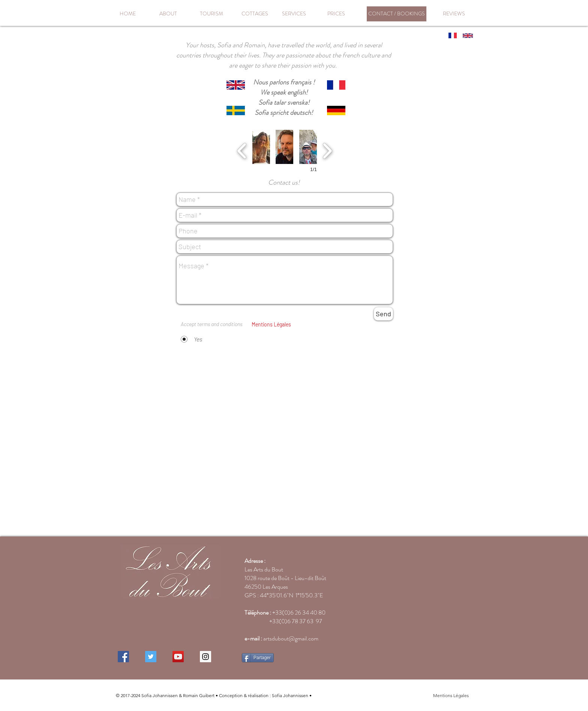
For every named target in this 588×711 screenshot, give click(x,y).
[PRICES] (336, 14)
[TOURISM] (211, 14)
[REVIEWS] (454, 14)
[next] (327, 150)
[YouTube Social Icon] (178, 657)
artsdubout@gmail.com (291, 638)
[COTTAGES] (255, 14)
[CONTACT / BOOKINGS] (397, 14)
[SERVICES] (294, 14)
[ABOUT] (168, 14)
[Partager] (258, 658)
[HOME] (128, 14)
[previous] (242, 150)
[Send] (383, 314)
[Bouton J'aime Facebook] (306, 658)
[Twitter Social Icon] (151, 657)
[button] (261, 147)
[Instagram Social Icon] (205, 657)
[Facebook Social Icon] (123, 657)
